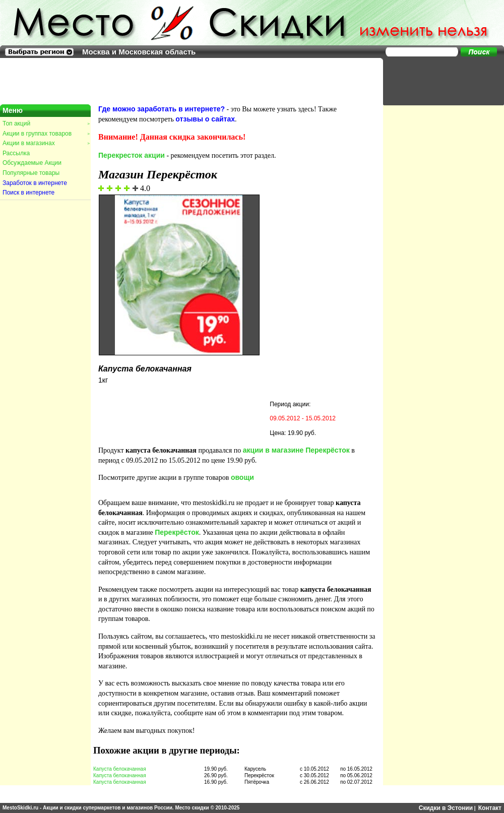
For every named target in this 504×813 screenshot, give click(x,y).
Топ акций (46, 123)
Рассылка (16, 153)
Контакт (490, 808)
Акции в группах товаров (46, 134)
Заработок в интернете (35, 183)
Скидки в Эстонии (446, 808)
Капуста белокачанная (120, 769)
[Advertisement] (438, 81)
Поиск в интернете (28, 193)
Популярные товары (31, 173)
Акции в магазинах (46, 143)
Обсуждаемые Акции (32, 163)
